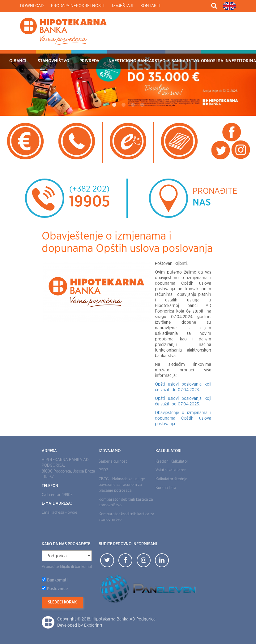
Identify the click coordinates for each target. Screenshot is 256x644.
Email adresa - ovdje (60, 513)
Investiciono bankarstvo (136, 61)
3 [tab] (133, 105)
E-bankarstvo (183, 61)
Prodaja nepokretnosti (78, 6)
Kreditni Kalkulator (172, 462)
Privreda (89, 61)
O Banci (18, 61)
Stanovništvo (53, 61)
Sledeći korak (62, 602)
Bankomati (57, 580)
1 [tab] (114, 105)
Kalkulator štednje (171, 479)
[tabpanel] (128, 83)
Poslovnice (57, 589)
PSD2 (103, 470)
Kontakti (150, 6)
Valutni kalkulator (171, 470)
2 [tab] (123, 105)
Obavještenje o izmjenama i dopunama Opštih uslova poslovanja (183, 418)
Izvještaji (122, 6)
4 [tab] (142, 105)
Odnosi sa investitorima (228, 61)
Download (32, 6)
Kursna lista (166, 488)
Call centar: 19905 (57, 495)
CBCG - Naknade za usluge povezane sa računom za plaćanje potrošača (122, 485)
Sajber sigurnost (113, 462)
